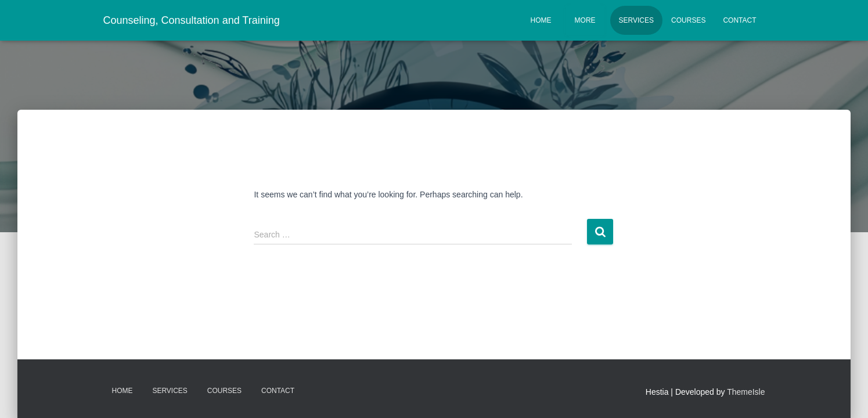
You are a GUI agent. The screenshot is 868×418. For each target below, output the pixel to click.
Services (636, 20)
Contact (739, 20)
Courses (688, 20)
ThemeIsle (746, 392)
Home (541, 20)
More (585, 20)
